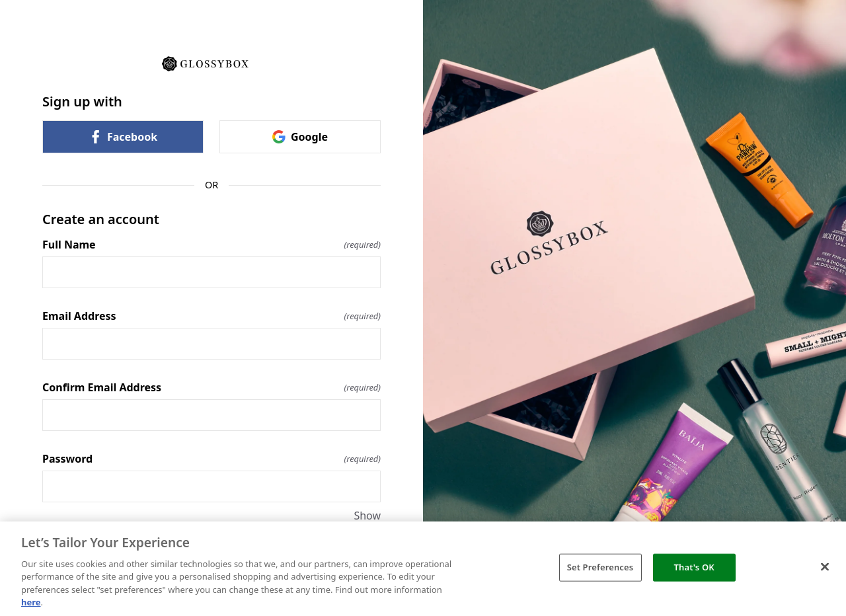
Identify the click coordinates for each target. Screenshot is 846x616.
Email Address (211, 316)
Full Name (211, 245)
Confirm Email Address (211, 387)
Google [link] (300, 137)
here (31, 602)
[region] (423, 569)
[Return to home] (211, 63)
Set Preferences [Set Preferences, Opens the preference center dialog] (600, 567)
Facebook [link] (123, 137)
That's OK (694, 567)
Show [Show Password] (367, 516)
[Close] (825, 567)
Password (211, 459)
